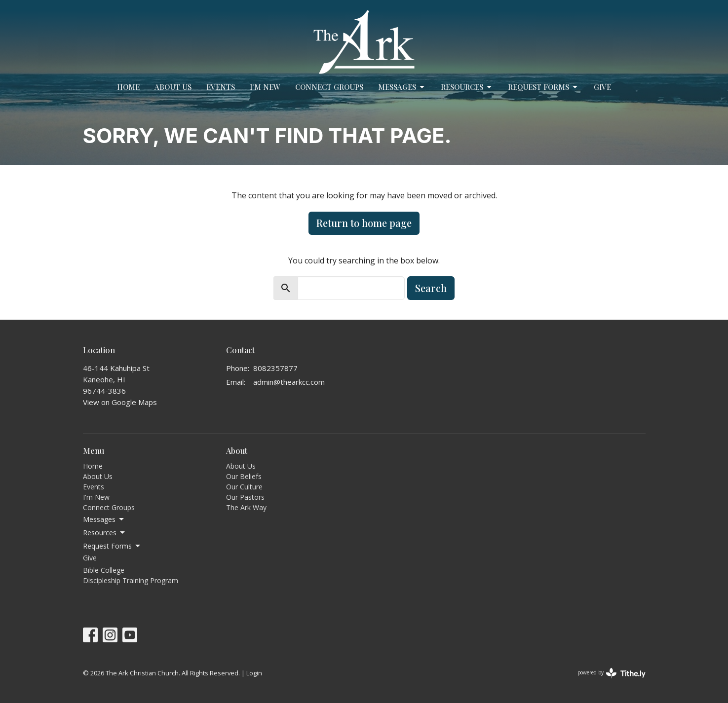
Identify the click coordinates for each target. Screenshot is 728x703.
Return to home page (364, 223)
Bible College (104, 570)
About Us (173, 87)
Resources (467, 87)
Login (254, 673)
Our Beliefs (244, 476)
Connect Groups (329, 87)
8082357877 (275, 368)
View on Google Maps (120, 402)
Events (221, 87)
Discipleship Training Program (131, 580)
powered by (612, 673)
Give (602, 87)
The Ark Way (246, 507)
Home (128, 87)
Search (431, 288)
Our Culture (244, 487)
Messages (402, 87)
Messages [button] (104, 519)
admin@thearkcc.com (289, 382)
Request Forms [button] (112, 546)
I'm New (265, 87)
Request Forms (543, 87)
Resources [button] (105, 533)
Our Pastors (245, 497)
